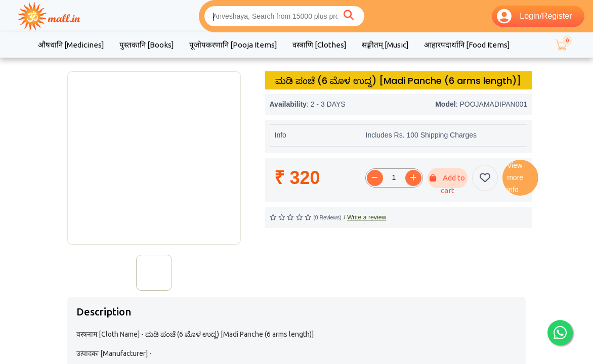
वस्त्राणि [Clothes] (320, 45)
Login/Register (534, 16)
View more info (515, 177)
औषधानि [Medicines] (71, 45)
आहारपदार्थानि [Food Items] (467, 45)
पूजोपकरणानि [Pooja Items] (233, 45)
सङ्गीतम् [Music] (385, 45)
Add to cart (447, 181)
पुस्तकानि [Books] (147, 45)
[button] (561, 45)
